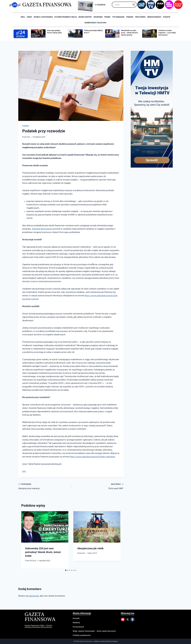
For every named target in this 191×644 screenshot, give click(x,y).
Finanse (130, 17)
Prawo (107, 17)
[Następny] (116, 540)
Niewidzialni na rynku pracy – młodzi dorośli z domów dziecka (130, 33)
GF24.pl (33, 561)
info (28, 137)
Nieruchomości (154, 17)
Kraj (23, 17)
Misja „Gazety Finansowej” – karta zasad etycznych (94, 631)
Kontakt (76, 618)
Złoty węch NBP (98, 486)
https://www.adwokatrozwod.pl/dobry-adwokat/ (93, 457)
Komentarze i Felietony (95, 23)
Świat (29, 17)
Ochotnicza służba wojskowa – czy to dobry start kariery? (167, 33)
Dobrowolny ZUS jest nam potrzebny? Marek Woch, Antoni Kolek (43, 552)
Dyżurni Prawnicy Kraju (66, 17)
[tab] (66, 570)
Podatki (167, 17)
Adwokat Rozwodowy (42, 229)
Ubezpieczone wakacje (43, 486)
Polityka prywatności (82, 635)
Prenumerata (78, 627)
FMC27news (140, 17)
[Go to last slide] (26, 540)
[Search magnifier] (134, 5)
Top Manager (118, 17)
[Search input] (123, 5)
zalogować (34, 596)
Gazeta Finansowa (40, 617)
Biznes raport (85, 17)
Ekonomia (98, 17)
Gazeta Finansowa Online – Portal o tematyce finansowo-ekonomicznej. (38, 626)
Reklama (76, 623)
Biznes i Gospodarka (43, 17)
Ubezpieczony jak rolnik (90, 548)
